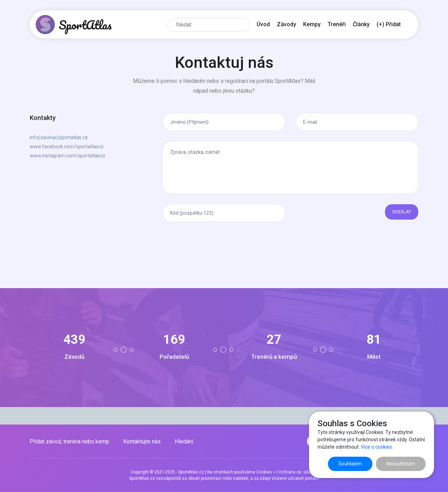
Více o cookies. (377, 447)
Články (361, 24)
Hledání (184, 441)
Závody (286, 24)
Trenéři (337, 24)
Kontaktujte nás (142, 441)
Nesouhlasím (401, 464)
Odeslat (402, 212)
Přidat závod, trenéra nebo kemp (69, 441)
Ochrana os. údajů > (298, 472)
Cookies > (266, 472)
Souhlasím (350, 464)
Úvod (263, 24)
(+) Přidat (389, 24)
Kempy (312, 24)
